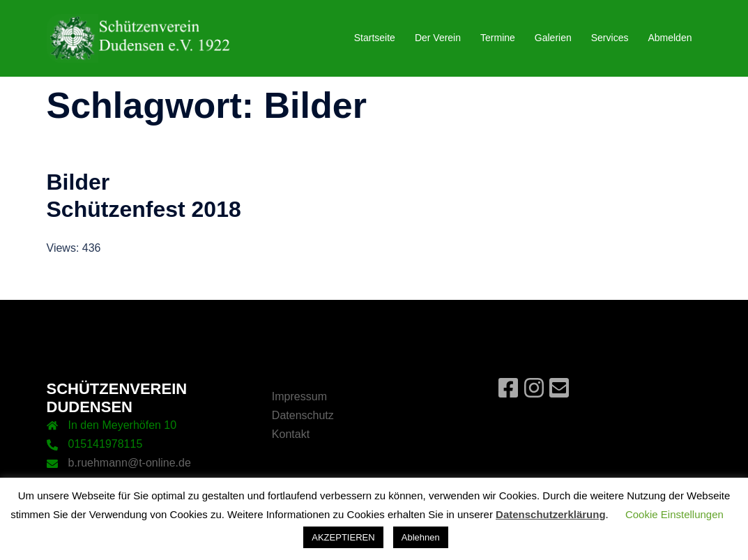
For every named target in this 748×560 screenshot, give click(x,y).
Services (610, 38)
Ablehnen (421, 537)
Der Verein (438, 38)
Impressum (299, 396)
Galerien (553, 38)
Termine (498, 38)
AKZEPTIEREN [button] (343, 537)
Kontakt (291, 434)
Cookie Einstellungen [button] (674, 514)
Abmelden (670, 38)
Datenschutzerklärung (551, 514)
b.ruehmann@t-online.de (130, 463)
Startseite (375, 38)
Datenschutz (303, 415)
